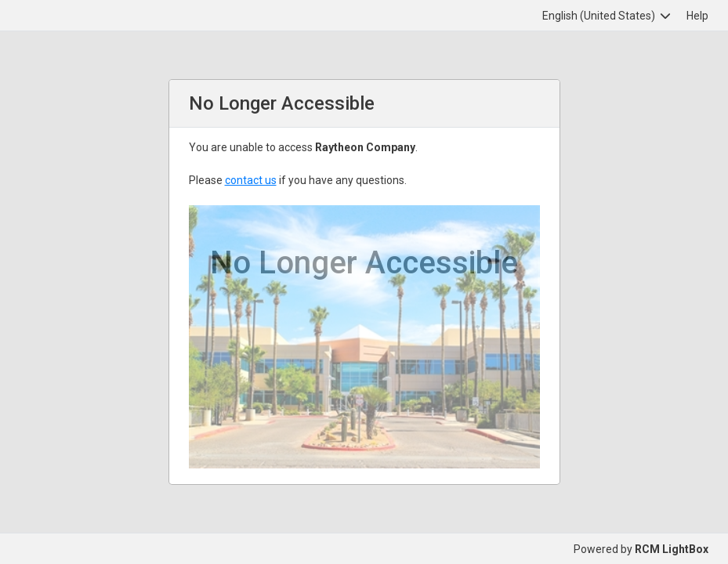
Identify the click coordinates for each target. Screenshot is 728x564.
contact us (251, 180)
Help (697, 16)
